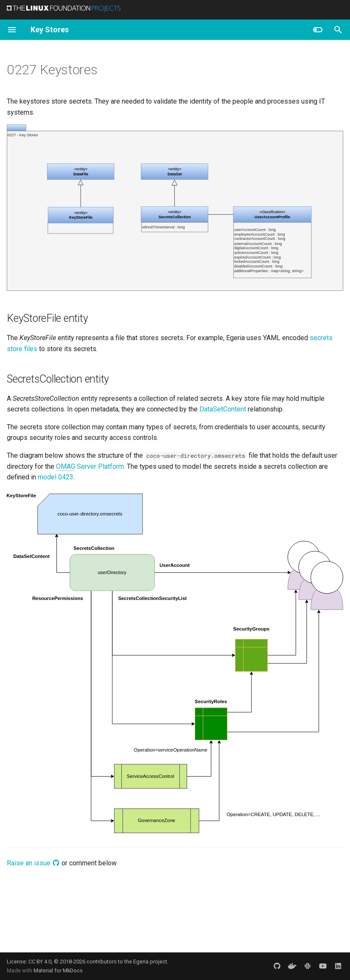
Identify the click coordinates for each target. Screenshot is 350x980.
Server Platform (90, 467)
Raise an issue (33, 863)
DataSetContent (223, 409)
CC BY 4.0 (40, 962)
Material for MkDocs (58, 970)
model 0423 (56, 477)
